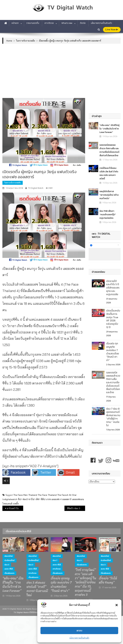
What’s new (67, 23)
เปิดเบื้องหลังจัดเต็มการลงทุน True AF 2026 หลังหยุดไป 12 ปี (113, 319)
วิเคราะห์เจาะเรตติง (13, 183)
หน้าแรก (15, 23)
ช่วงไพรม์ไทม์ (10, 560)
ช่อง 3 (7, 565)
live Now (112, 29)
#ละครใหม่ (9, 556)
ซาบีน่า (32, 499)
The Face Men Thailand (25, 495)
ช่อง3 (25, 499)
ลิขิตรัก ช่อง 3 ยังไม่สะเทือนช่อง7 (76, 508)
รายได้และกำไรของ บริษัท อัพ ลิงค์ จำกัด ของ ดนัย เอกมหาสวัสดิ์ (109, 173)
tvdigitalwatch (10, 499)
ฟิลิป (43, 499)
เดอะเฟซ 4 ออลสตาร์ (61, 499)
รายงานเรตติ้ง (33, 23)
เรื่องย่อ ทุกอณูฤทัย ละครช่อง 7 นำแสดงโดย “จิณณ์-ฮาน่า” (113, 352)
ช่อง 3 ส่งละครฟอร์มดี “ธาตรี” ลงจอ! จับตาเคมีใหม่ (37, 589)
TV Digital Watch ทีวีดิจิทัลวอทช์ (27, 612)
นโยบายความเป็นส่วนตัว (79, 638)
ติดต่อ (83, 23)
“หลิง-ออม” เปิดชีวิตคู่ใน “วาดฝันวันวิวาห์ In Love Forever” (109, 129)
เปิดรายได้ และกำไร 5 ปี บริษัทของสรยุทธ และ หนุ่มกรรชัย (113, 288)
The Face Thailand (47, 495)
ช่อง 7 (55, 560)
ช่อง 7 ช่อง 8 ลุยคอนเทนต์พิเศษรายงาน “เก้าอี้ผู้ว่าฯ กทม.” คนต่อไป (113, 417)
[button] (117, 605)
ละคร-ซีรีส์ (9, 569)
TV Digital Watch (36, 188)
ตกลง (79, 631)
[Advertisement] (62, 71)
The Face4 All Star (67, 495)
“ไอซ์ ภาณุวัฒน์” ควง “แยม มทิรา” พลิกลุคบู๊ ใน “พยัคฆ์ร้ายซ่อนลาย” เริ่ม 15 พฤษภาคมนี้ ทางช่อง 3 (86, 582)
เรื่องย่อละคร (9, 573)
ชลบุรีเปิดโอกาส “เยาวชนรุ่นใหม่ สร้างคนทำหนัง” (109, 195)
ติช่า (38, 499)
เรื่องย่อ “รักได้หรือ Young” (108, 580)
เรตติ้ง (16, 504)
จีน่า (20, 499)
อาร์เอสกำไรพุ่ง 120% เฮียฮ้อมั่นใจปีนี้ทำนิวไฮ (15, 508)
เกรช (48, 499)
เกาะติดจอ (49, 23)
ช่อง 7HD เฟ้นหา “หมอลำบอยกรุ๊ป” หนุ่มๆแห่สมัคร (108, 214)
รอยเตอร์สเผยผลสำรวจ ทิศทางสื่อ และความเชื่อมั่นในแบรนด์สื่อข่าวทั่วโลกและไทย (109, 150)
